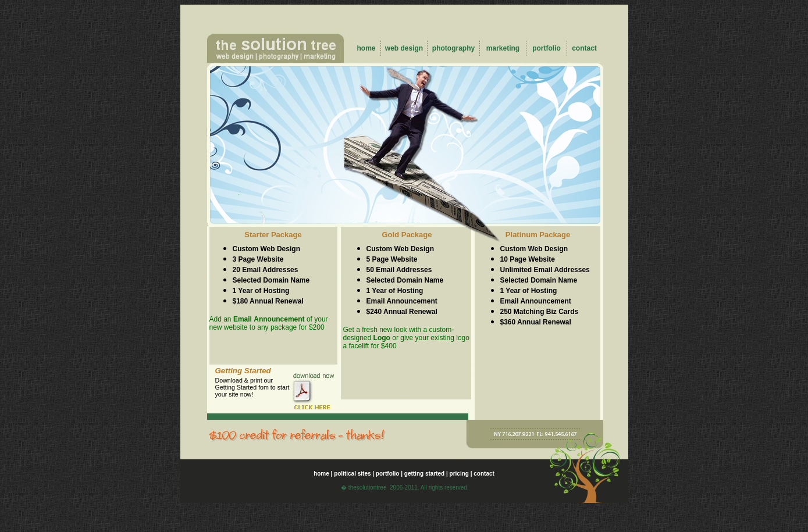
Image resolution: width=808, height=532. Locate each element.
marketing (503, 48)
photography (453, 48)
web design (404, 48)
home (366, 48)
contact (584, 48)
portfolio (547, 48)
